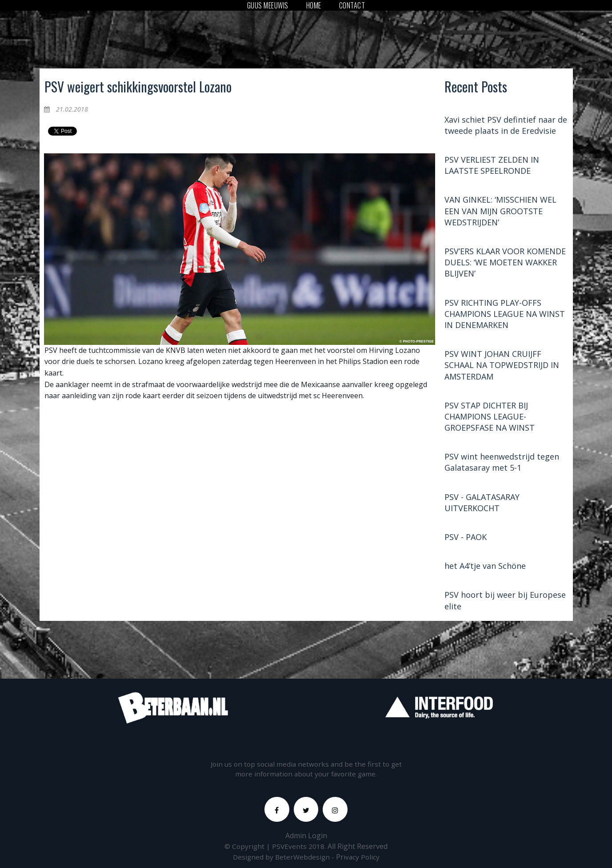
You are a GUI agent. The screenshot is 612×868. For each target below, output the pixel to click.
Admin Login (306, 841)
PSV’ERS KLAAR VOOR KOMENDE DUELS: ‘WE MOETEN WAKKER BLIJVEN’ (505, 264)
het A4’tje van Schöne (485, 568)
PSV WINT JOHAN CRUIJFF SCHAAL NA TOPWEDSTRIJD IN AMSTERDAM (502, 367)
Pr (339, 863)
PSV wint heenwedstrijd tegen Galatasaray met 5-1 (502, 465)
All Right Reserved (358, 852)
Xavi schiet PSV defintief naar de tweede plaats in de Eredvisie (506, 127)
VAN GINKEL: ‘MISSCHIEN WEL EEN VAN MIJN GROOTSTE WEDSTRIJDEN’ (500, 213)
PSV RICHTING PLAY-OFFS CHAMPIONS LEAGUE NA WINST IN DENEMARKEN (505, 316)
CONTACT (352, 5)
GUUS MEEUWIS (268, 5)
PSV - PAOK (466, 539)
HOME (314, 5)
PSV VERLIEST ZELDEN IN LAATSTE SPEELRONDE (492, 167)
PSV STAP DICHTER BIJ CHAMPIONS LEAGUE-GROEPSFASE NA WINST (490, 419)
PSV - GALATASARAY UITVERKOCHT (482, 505)
